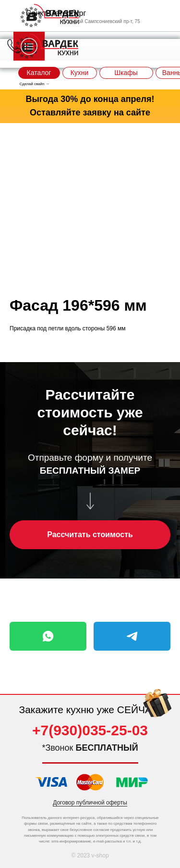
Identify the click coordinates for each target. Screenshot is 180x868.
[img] (157, 710)
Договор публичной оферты (90, 803)
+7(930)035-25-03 (90, 730)
